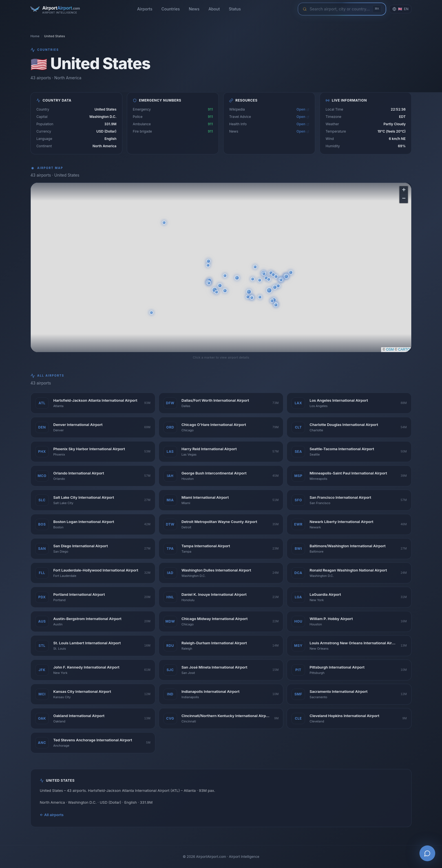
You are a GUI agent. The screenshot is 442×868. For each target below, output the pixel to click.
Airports (145, 9)
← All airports (52, 815)
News (194, 9)
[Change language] (400, 9)
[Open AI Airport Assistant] (427, 853)
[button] (269, 290)
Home (35, 36)
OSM (390, 350)
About (214, 9)
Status (235, 9)
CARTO (404, 350)
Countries (171, 9)
